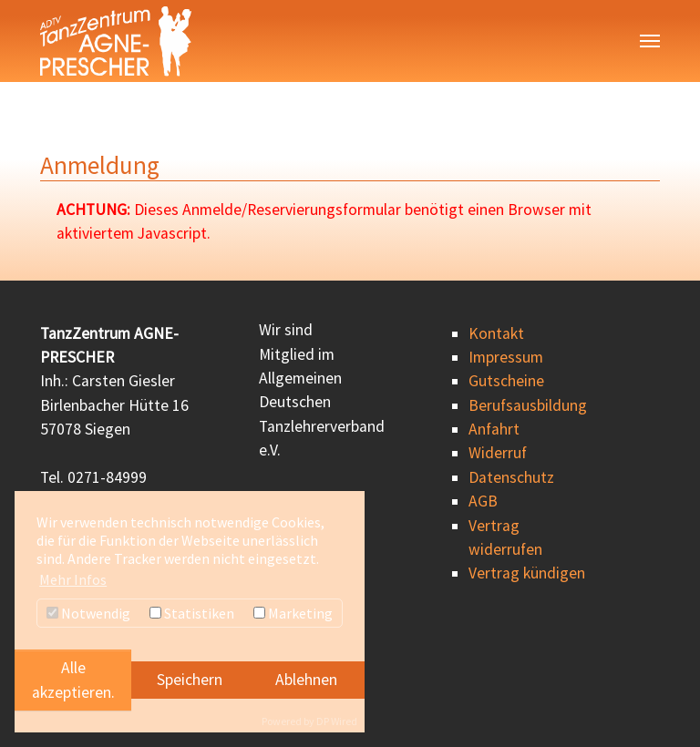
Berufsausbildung (528, 405)
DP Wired (337, 721)
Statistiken (192, 613)
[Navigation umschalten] (650, 41)
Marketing (293, 613)
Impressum (506, 357)
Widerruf (498, 453)
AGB (483, 501)
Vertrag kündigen (527, 573)
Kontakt (496, 333)
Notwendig (88, 613)
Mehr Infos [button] (73, 579)
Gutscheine (506, 381)
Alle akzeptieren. (73, 680)
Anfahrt (494, 429)
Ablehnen (306, 680)
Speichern (190, 680)
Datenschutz (511, 477)
